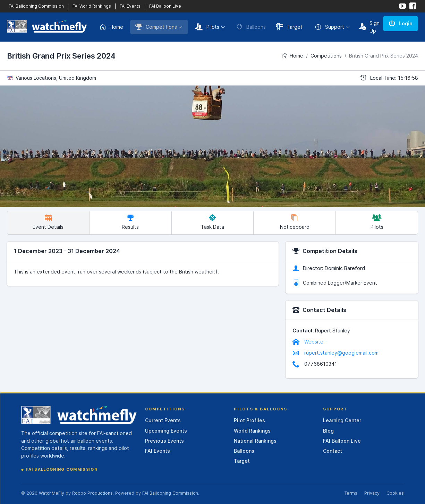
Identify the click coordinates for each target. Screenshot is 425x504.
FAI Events (130, 6)
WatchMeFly (52, 493)
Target (289, 27)
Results (130, 222)
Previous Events (164, 441)
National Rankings (255, 441)
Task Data (212, 222)
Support (329, 27)
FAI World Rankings (92, 6)
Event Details (48, 222)
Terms (351, 493)
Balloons (244, 451)
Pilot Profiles (249, 420)
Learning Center (342, 420)
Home (111, 27)
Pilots (207, 27)
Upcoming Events (166, 431)
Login (401, 23)
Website (308, 342)
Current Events (163, 420)
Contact (333, 451)
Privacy (372, 493)
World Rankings (252, 431)
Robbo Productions (92, 493)
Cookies (395, 493)
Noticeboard (295, 222)
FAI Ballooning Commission (36, 6)
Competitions (156, 27)
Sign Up (369, 27)
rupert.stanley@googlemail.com (335, 353)
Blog (328, 431)
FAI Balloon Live (165, 6)
